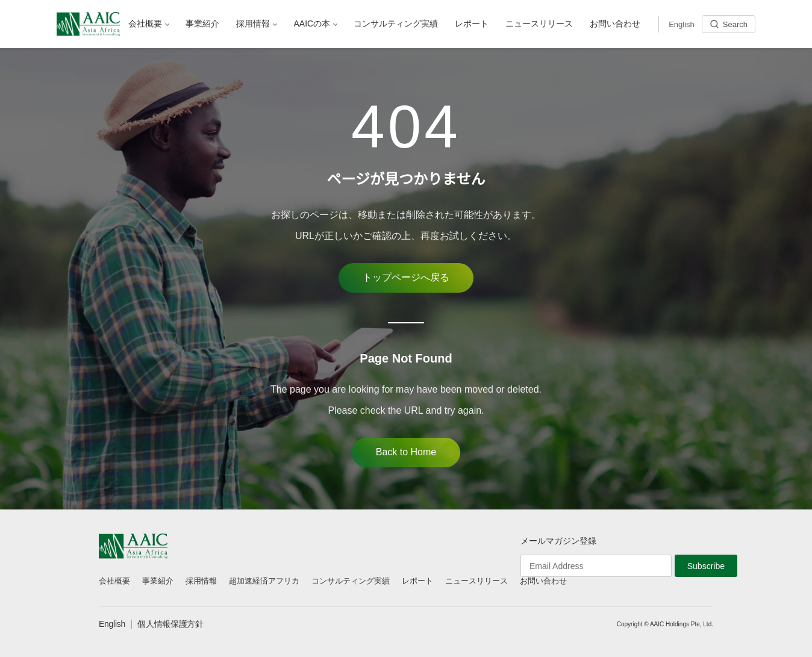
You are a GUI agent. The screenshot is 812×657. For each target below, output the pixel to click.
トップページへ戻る (406, 277)
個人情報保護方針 (170, 624)
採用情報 (201, 581)
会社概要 (114, 581)
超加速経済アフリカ (264, 581)
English (112, 624)
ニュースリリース (476, 581)
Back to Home (406, 452)
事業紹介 (158, 581)
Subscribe (706, 566)
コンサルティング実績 (351, 581)
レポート (417, 581)
